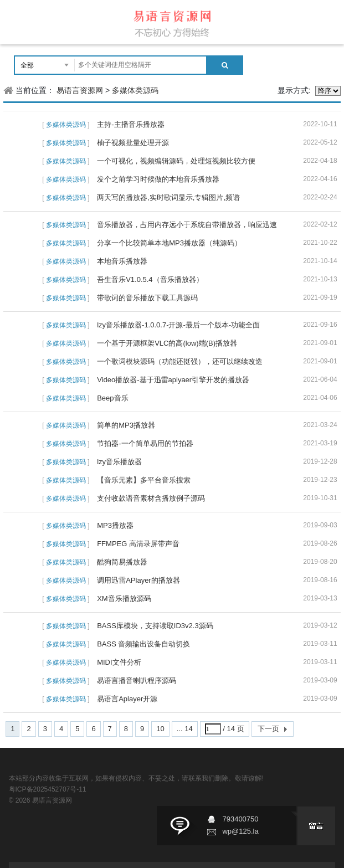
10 (160, 729)
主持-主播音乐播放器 (130, 124)
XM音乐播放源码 (124, 599)
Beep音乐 (112, 398)
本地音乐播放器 (122, 261)
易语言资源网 (80, 90)
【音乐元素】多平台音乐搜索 (144, 480)
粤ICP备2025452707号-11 (48, 789)
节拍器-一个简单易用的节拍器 (145, 443)
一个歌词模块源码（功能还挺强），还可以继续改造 (180, 361)
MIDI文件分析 (119, 662)
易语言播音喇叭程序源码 (137, 680)
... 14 (185, 729)
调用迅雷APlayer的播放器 (138, 580)
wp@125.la (240, 831)
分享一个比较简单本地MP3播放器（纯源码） (169, 243)
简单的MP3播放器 (126, 425)
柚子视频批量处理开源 (133, 143)
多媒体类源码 (135, 90)
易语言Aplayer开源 (127, 699)
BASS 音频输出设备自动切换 (143, 644)
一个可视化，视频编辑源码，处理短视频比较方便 (176, 161)
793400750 (240, 819)
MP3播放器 (115, 525)
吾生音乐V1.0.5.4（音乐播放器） (150, 279)
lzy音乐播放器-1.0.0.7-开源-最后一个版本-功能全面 (178, 325)
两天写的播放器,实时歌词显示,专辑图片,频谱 (168, 197)
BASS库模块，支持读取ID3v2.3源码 (155, 626)
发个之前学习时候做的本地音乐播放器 (158, 179)
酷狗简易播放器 (122, 562)
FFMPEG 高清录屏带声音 (138, 544)
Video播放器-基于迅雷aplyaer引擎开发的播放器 (173, 380)
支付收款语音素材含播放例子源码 (151, 498)
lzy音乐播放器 (119, 462)
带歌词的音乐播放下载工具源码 (147, 298)
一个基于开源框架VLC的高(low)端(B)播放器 (167, 343)
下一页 (268, 729)
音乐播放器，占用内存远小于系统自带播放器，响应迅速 (187, 225)
